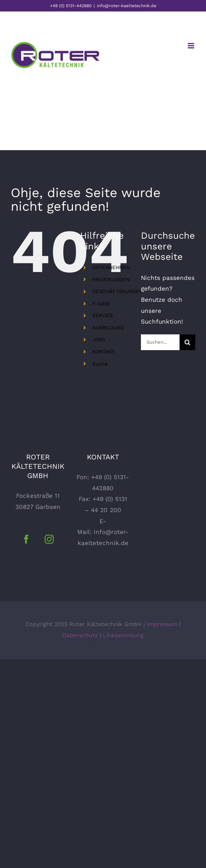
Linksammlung (123, 635)
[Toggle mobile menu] (192, 46)
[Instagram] (49, 539)
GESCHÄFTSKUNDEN (117, 291)
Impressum (162, 624)
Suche (100, 364)
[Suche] (187, 342)
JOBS (99, 339)
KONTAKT (103, 352)
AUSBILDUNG (108, 328)
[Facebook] (26, 539)
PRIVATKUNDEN (111, 280)
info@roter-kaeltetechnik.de (127, 6)
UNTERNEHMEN (111, 267)
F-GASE (102, 304)
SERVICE (103, 315)
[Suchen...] (160, 342)
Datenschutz (80, 635)
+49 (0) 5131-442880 (71, 6)
